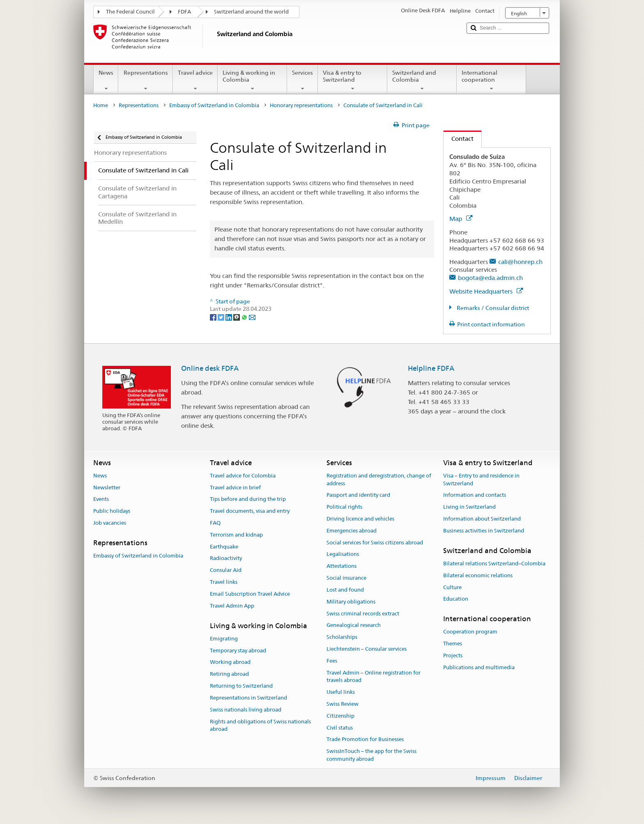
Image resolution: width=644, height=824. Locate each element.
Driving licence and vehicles (360, 519)
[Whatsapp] (245, 317)
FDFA (184, 12)
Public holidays (112, 511)
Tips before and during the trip (248, 499)
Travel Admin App (232, 606)
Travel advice (195, 80)
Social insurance (346, 578)
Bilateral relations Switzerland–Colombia (494, 563)
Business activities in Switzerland (484, 531)
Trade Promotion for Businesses (365, 740)
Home (101, 105)
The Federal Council (130, 12)
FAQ (215, 523)
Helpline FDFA (431, 368)
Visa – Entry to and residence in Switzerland (481, 480)
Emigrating (224, 639)
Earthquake (224, 547)
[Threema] (237, 317)
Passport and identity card (358, 495)
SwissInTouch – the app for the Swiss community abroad (371, 755)
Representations (145, 80)
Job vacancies (110, 523)
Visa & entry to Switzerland (353, 80)
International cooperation (491, 80)
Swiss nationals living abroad (246, 710)
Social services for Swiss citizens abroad (375, 543)
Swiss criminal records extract (363, 614)
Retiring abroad (229, 674)
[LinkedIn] (229, 317)
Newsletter (107, 488)
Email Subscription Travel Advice (250, 594)
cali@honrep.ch (520, 262)
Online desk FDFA (210, 368)
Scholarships (342, 637)
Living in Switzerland (469, 507)
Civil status (340, 728)
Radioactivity (226, 559)
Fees (332, 661)
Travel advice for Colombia (243, 476)
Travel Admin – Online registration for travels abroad (374, 677)
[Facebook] (214, 317)
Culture (452, 587)
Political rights (344, 507)
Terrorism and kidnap (236, 535)
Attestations (342, 566)
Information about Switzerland (482, 519)
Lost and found (345, 590)
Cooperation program (470, 632)
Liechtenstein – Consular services (367, 649)
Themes (453, 644)
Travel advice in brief (235, 488)
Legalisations (343, 554)
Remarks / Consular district (492, 308)
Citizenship (340, 716)
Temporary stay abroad (238, 651)
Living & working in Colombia (252, 80)
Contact (459, 139)
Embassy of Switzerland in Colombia (214, 105)
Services (302, 80)
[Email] (252, 317)
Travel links (224, 582)
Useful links (341, 692)
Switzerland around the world (251, 12)
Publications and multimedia (479, 667)
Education (456, 599)
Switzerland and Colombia (422, 80)
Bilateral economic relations (478, 575)
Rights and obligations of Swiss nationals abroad (260, 725)
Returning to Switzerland (241, 686)
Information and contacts (475, 495)
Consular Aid (226, 570)
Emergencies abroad (352, 531)
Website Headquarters (486, 291)
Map (461, 219)
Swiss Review (343, 704)
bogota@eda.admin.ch (490, 278)
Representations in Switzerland (248, 698)
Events (101, 499)
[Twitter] (222, 317)
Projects (453, 655)
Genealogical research (354, 625)
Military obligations (351, 602)
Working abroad (230, 662)
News (106, 80)
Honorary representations (301, 105)
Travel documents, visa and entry (250, 511)
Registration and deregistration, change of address (379, 480)
